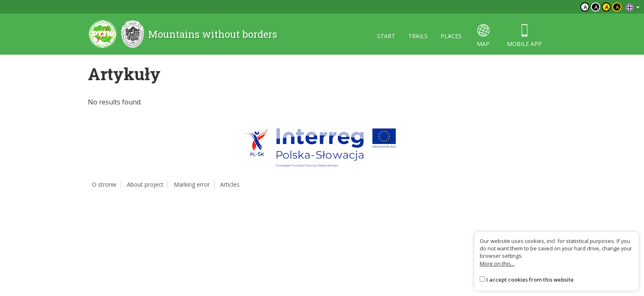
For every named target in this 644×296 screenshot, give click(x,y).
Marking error (192, 184)
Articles (230, 184)
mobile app (524, 36)
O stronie (104, 184)
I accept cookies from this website (530, 280)
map (483, 36)
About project (145, 184)
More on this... (497, 264)
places (451, 36)
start (386, 36)
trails (418, 36)
